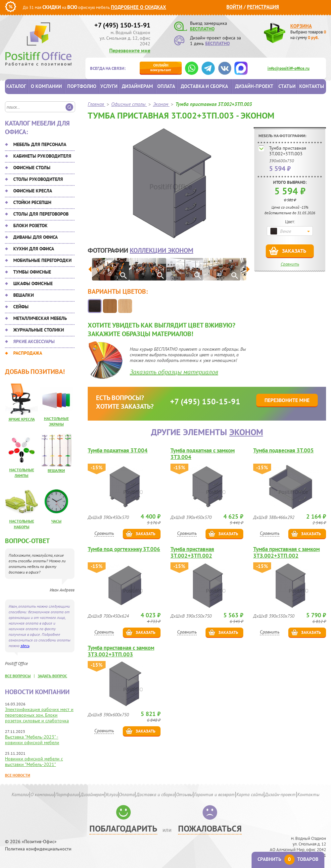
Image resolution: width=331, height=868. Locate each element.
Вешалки (24, 295)
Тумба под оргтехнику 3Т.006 (124, 549)
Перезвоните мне (130, 50)
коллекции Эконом (162, 250)
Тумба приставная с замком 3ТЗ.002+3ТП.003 (121, 651)
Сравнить (290, 264)
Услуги (109, 86)
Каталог (16, 86)
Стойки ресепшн (32, 202)
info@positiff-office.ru (288, 68)
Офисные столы (32, 168)
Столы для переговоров (41, 214)
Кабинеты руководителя (42, 156)
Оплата (166, 86)
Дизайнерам (137, 86)
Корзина (301, 26)
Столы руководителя (38, 179)
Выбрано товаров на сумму (308, 35)
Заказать (294, 251)
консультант (161, 67)
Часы (56, 521)
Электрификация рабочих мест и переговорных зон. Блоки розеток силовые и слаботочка (39, 715)
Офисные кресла (33, 191)
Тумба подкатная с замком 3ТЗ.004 (203, 454)
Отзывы (184, 794)
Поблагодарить (123, 828)
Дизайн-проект (254, 86)
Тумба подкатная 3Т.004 (118, 451)
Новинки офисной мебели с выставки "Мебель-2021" (34, 762)
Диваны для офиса (35, 237)
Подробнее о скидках (139, 7)
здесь (25, 646)
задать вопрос (52, 676)
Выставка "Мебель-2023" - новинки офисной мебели (32, 740)
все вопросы (18, 676)
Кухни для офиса (34, 249)
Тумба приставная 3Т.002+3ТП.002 (192, 552)
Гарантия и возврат (214, 794)
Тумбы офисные (32, 272)
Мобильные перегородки (42, 260)
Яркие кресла (22, 419)
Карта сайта (250, 794)
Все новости (18, 775)
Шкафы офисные (33, 283)
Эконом (246, 432)
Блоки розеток (30, 226)
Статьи (287, 86)
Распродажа (28, 353)
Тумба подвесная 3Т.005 (284, 451)
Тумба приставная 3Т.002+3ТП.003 (288, 151)
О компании (46, 86)
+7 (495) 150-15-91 (122, 25)
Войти (234, 7)
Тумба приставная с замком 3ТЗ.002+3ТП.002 (286, 552)
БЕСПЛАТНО (202, 29)
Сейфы (21, 307)
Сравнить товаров (288, 859)
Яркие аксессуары (34, 341)
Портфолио (82, 86)
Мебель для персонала (40, 144)
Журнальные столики (39, 330)
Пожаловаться (210, 828)
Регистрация (263, 7)
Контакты (312, 86)
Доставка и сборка (204, 86)
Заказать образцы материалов (174, 372)
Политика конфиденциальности (38, 849)
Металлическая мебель (40, 318)
